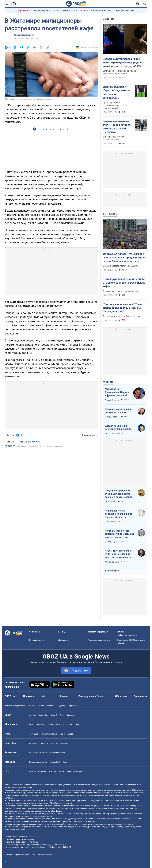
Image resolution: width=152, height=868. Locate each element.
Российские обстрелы (102, 11)
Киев (31, 706)
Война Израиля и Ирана (65, 11)
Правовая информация (98, 632)
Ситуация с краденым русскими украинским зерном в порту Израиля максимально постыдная (119, 494)
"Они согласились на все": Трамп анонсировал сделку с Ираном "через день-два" (123, 308)
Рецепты (33, 743)
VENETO (84, 11)
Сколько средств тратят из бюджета (121, 266)
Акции (62, 734)
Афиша (32, 771)
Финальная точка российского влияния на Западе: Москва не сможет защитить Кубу (119, 514)
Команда (62, 632)
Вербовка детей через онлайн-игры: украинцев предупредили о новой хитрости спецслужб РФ (124, 62)
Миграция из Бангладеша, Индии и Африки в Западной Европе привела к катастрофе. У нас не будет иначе (117, 392)
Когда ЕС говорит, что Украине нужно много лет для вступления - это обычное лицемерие (119, 534)
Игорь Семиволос (113, 434)
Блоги (100, 696)
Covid (65, 762)
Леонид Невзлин (112, 417)
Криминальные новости (24, 35)
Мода (61, 771)
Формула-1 (72, 715)
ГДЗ (31, 724)
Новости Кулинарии (60, 743)
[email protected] (39, 847)
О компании (35, 632)
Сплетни (42, 771)
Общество (121, 696)
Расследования (87, 696)
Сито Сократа (111, 522)
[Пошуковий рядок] (145, 4)
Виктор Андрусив (112, 542)
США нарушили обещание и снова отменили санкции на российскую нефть (124, 283)
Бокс (62, 715)
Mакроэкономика (57, 753)
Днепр (62, 706)
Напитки (44, 743)
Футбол (33, 715)
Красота (52, 771)
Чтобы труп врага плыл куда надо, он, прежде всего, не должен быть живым (118, 554)
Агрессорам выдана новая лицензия (121, 291)
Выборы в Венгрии (125, 11)
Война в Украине (42, 11)
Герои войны (24, 11)
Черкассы (72, 706)
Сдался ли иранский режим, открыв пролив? (119, 428)
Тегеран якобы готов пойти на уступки (121, 316)
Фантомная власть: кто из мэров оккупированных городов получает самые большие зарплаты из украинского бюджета (125, 258)
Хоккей (54, 715)
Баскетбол (43, 715)
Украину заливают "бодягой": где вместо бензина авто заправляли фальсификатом (116, 92)
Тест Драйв (34, 734)
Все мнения (111, 571)
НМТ (78, 724)
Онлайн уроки (53, 724)
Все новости (140, 696)
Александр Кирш (112, 562)
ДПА (64, 724)
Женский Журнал (74, 771)
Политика (29, 696)
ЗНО (71, 724)
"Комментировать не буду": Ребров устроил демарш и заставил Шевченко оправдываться (117, 127)
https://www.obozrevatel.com (103, 785)
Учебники (40, 724)
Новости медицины (38, 762)
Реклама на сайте (37, 640)
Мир (44, 696)
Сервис (71, 734)
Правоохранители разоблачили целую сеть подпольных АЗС (115, 105)
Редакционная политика (29, 442)
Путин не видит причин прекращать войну (118, 411)
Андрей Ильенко (112, 400)
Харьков (40, 706)
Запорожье (52, 706)
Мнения (108, 382)
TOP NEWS (110, 214)
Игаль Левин (110, 502)
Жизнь (64, 696)
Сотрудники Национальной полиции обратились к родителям (120, 72)
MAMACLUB (55, 762)
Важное (108, 19)
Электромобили (50, 734)
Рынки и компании (38, 753)
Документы (64, 640)
